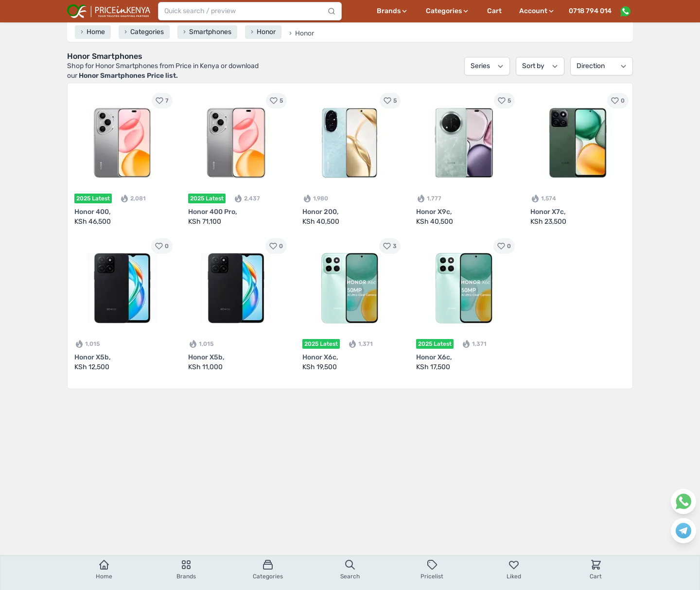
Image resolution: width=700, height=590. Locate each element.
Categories (268, 569)
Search (350, 569)
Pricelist (432, 569)
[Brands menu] (393, 11)
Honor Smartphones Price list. (128, 76)
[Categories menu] (448, 11)
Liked (514, 569)
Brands (186, 569)
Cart (494, 11)
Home (104, 569)
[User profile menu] (537, 11)
